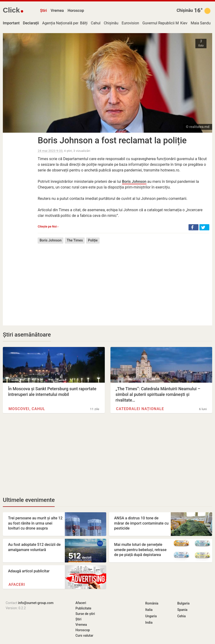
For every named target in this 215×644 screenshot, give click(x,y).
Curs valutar (84, 635)
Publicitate (83, 608)
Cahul (96, 23)
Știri (43, 11)
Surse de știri (85, 614)
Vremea (57, 11)
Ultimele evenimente (29, 500)
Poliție (93, 240)
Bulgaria (183, 603)
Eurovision (130, 23)
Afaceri (17, 585)
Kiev (184, 23)
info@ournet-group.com (36, 603)
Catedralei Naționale (140, 409)
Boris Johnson (134, 182)
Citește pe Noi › (48, 226)
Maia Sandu (201, 23)
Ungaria (151, 616)
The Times (75, 240)
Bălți (84, 23)
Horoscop (76, 11)
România (152, 603)
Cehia (181, 616)
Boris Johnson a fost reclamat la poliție (112, 140)
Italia (149, 610)
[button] (193, 227)
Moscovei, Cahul (27, 409)
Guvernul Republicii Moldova (166, 23)
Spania (182, 610)
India (149, 622)
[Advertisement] (123, 281)
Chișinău (185, 10)
